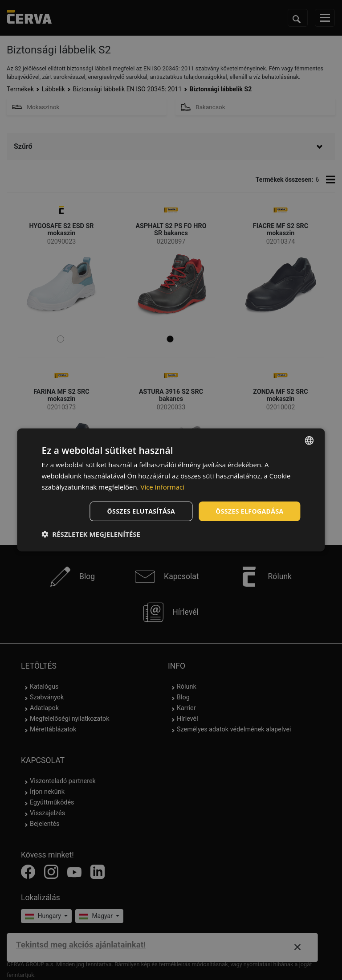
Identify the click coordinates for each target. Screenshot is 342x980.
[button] (91, 534)
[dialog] (171, 490)
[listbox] (309, 441)
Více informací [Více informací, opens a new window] (162, 487)
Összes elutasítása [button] (141, 511)
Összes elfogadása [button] (249, 511)
